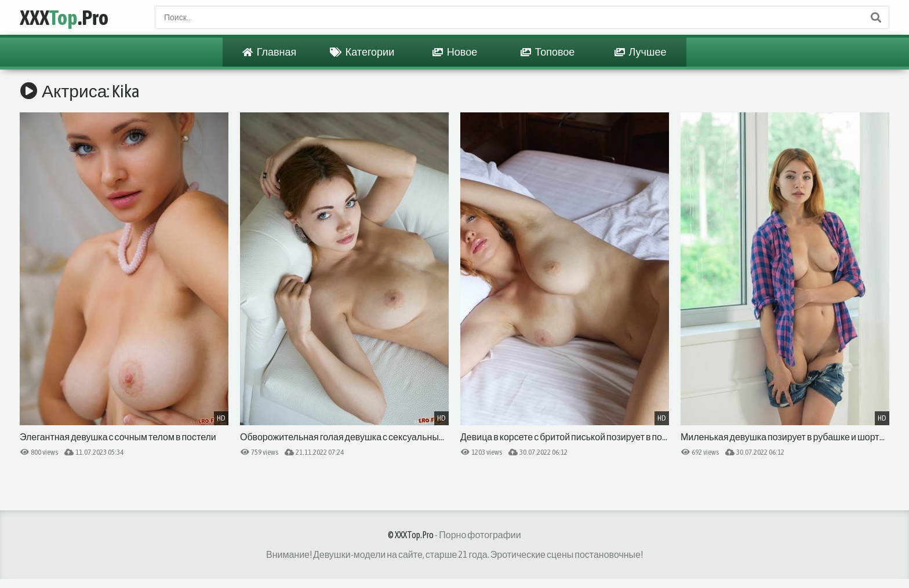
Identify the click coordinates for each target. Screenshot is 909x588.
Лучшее (641, 52)
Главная (270, 52)
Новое (455, 52)
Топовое (548, 52)
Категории (362, 52)
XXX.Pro (64, 17)
